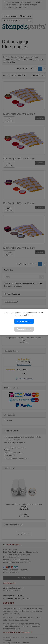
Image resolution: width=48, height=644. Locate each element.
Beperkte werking (24, 329)
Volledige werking (24, 321)
